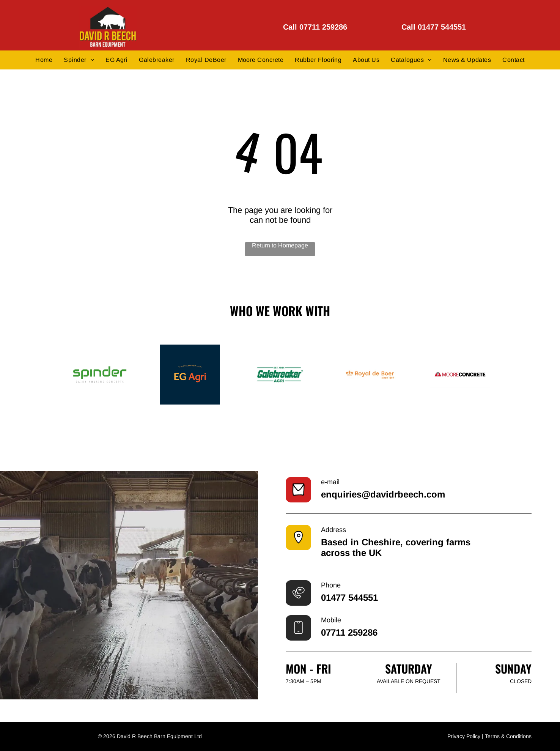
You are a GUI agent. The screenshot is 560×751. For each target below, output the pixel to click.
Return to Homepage (280, 245)
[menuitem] (44, 60)
